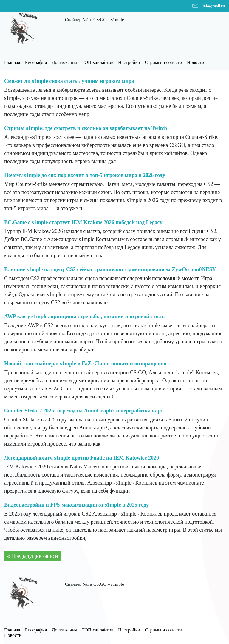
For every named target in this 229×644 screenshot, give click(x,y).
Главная (12, 62)
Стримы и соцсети (164, 62)
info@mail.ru (214, 6)
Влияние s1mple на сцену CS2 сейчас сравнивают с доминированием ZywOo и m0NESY (110, 269)
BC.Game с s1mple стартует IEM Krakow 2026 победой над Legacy (83, 222)
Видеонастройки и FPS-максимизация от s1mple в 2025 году (76, 505)
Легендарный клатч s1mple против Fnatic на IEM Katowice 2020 (82, 458)
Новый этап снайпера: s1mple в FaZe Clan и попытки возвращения (85, 364)
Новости (196, 62)
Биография (36, 62)
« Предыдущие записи (33, 556)
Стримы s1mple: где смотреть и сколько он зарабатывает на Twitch (86, 128)
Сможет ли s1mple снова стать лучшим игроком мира (69, 81)
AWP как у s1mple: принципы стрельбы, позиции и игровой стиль (84, 316)
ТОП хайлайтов (98, 62)
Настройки (129, 62)
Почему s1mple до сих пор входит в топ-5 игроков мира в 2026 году (85, 175)
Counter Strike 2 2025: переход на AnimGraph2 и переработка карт (84, 411)
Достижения (64, 62)
